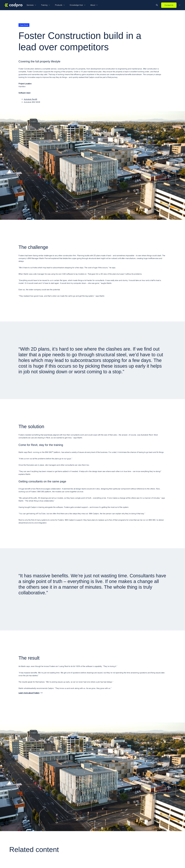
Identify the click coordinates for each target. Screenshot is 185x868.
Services (31, 5)
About (94, 5)
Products (60, 5)
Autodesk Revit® (30, 99)
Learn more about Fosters (29, 693)
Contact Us (169, 5)
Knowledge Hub (78, 5)
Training (46, 5)
